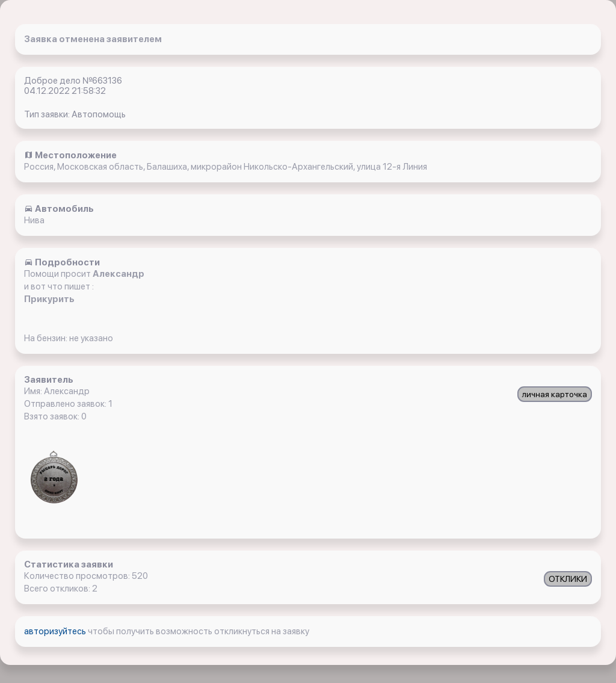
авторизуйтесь (56, 631)
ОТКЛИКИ (568, 579)
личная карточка (555, 394)
